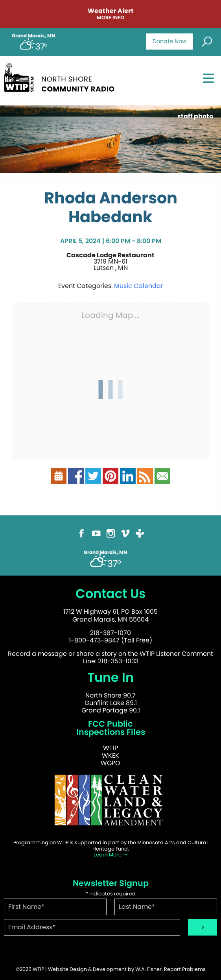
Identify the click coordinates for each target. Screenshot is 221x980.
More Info (110, 18)
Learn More (111, 855)
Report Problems (185, 969)
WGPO (110, 763)
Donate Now (170, 41)
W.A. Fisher (148, 969)
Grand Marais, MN (33, 36)
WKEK (110, 756)
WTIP (110, 748)
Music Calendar (139, 286)
